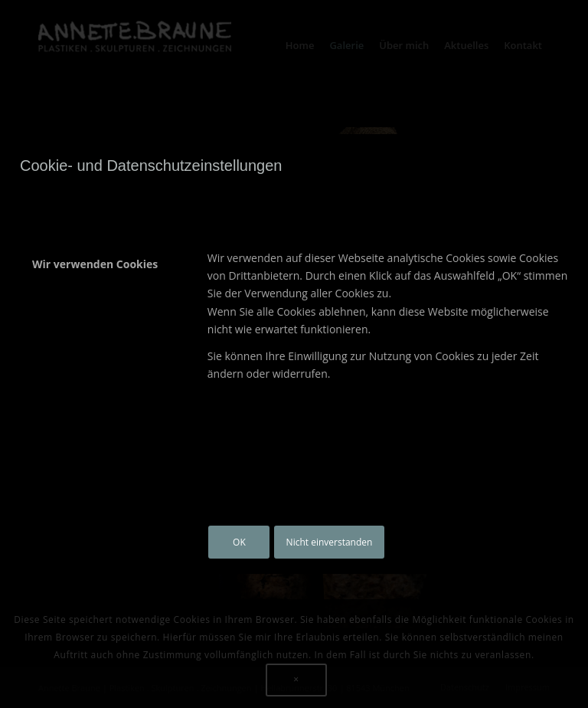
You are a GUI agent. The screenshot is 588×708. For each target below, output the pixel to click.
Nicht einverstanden (330, 542)
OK (239, 542)
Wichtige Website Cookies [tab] (101, 314)
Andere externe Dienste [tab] (96, 412)
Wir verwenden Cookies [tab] (95, 264)
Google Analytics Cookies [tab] (99, 363)
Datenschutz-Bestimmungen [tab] (73, 470)
